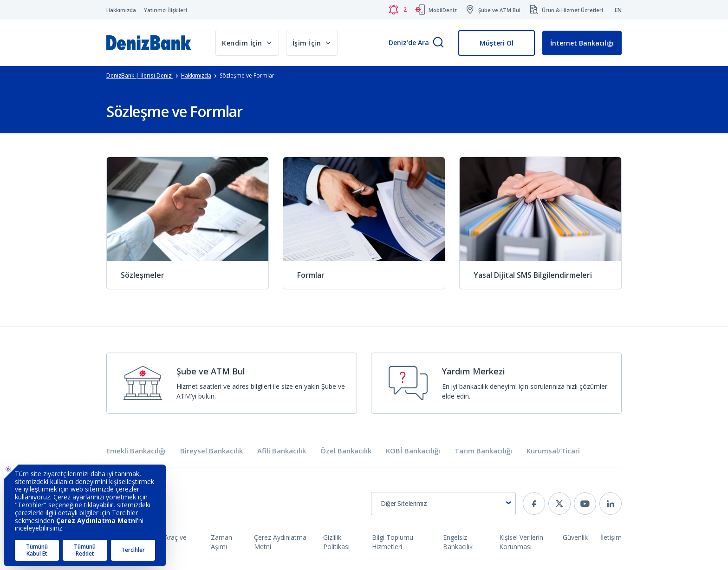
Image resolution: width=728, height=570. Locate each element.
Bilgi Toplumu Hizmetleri (393, 542)
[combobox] (443, 504)
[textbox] (443, 504)
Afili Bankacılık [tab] (282, 451)
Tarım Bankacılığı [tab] (483, 451)
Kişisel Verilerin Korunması (521, 542)
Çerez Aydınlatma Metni (280, 542)
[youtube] (585, 504)
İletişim (611, 537)
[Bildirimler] (397, 10)
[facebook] (534, 504)
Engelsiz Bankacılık (458, 542)
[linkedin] (611, 504)
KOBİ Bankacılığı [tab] (413, 451)
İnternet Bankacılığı (582, 43)
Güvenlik (575, 537)
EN (618, 10)
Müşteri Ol (497, 43)
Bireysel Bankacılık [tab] (211, 451)
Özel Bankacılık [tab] (346, 451)
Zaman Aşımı (221, 542)
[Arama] (438, 43)
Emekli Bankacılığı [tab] (136, 451)
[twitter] (559, 504)
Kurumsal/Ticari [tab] (553, 451)
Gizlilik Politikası (336, 542)
